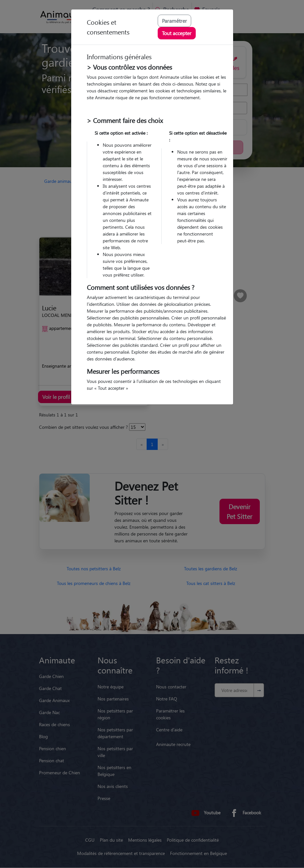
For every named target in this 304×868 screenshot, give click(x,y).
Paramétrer (174, 21)
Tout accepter (177, 33)
